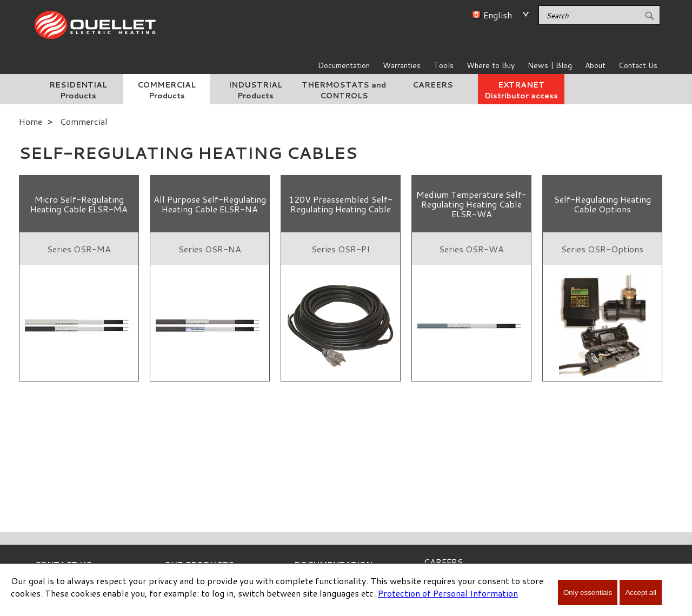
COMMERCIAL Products (167, 90)
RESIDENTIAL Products (78, 90)
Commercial (84, 121)
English (498, 15)
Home (31, 121)
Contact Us (638, 65)
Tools (444, 65)
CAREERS (433, 85)
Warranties (402, 65)
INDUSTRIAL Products (255, 90)
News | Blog (550, 65)
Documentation (344, 65)
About (595, 65)
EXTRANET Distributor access (521, 90)
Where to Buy (491, 65)
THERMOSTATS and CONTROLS (344, 90)
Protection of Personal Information (448, 593)
